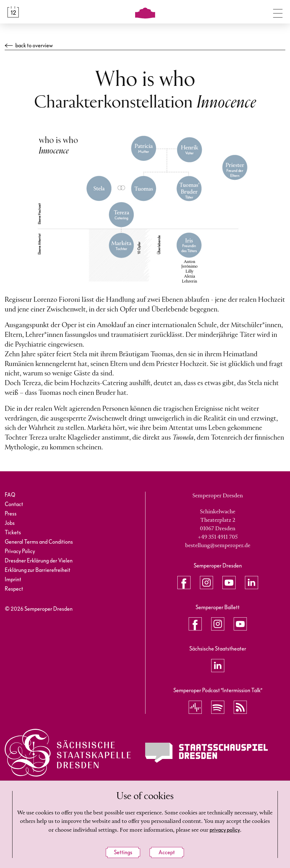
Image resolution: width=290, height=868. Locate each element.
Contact (14, 504)
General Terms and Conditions (39, 542)
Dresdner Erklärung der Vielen (39, 561)
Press (11, 514)
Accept (167, 852)
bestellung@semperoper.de (218, 546)
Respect (14, 589)
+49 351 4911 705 (218, 537)
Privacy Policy (20, 551)
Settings (123, 852)
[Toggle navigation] (278, 12)
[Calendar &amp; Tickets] (13, 12)
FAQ (10, 495)
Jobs (10, 523)
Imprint (13, 580)
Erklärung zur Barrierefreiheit (38, 570)
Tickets (13, 533)
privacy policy (225, 830)
